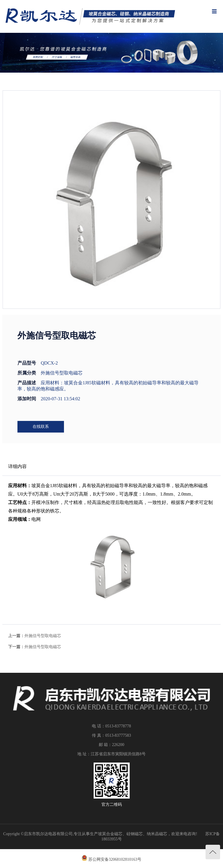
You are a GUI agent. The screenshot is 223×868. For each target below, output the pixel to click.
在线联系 (41, 427)
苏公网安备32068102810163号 (115, 859)
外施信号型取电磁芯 (43, 636)
